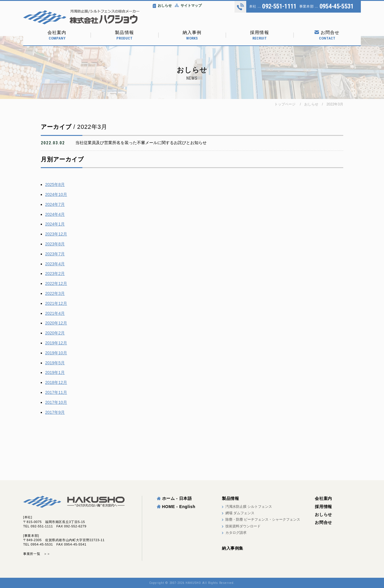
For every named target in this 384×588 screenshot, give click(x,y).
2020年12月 (56, 323)
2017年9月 (55, 412)
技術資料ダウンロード (243, 526)
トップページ (285, 104)
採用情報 (259, 35)
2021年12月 (56, 303)
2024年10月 (56, 194)
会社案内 (57, 35)
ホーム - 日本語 (174, 498)
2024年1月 (55, 224)
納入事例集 (233, 548)
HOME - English (176, 507)
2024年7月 (55, 204)
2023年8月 (55, 244)
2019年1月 (55, 372)
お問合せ (327, 35)
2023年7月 (55, 254)
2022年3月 (335, 104)
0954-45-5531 (337, 6)
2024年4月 (55, 214)
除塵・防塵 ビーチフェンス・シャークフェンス (263, 519)
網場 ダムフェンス (240, 513)
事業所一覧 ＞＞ (37, 554)
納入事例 (192, 35)
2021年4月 (55, 313)
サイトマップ (188, 6)
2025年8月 (55, 184)
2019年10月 (56, 353)
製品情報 (124, 35)
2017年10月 (56, 402)
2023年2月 (55, 274)
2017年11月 (56, 392)
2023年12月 (56, 234)
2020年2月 (55, 333)
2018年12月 (56, 382)
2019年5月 (55, 363)
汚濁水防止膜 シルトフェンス (249, 507)
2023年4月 (55, 264)
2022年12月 (56, 283)
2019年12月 (56, 343)
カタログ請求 (236, 533)
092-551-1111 (279, 6)
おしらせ (162, 6)
